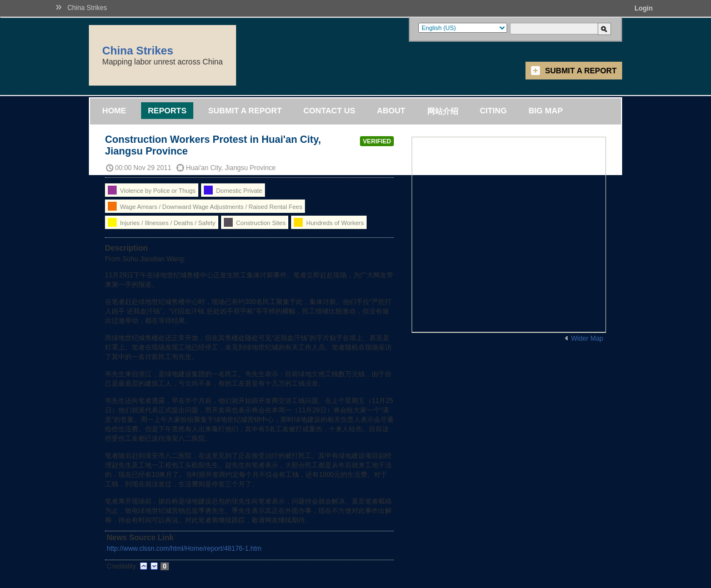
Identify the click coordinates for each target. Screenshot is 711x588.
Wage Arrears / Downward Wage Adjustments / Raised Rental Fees (205, 206)
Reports (167, 111)
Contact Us (329, 111)
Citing (494, 111)
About (391, 111)
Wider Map (587, 338)
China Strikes (87, 8)
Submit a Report (581, 71)
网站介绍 (443, 111)
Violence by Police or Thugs (152, 190)
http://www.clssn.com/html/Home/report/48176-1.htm (184, 549)
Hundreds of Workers (329, 222)
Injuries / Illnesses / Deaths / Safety (162, 222)
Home (114, 111)
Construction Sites (255, 222)
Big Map (545, 111)
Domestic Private (233, 190)
